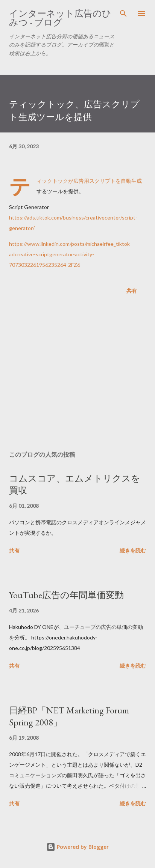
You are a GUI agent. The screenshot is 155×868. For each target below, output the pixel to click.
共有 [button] (132, 291)
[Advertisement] (77, 374)
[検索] (123, 14)
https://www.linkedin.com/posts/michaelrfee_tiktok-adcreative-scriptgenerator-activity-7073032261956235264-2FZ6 (70, 254)
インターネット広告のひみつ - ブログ (60, 18)
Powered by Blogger (77, 847)
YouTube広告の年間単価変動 (66, 595)
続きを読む (133, 550)
